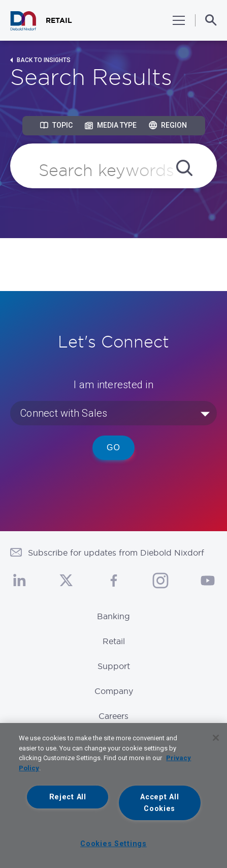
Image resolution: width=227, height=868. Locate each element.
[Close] (216, 738)
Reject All (68, 797)
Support (114, 666)
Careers (113, 716)
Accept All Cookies (159, 803)
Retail (114, 641)
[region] (113, 795)
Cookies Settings (113, 844)
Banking (113, 616)
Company (114, 691)
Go (113, 447)
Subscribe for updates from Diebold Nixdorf (116, 553)
